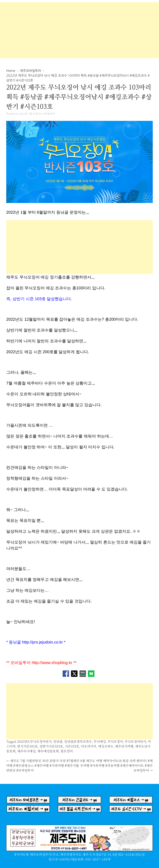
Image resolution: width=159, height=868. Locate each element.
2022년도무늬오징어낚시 (34, 742)
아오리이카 (89, 747)
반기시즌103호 (27, 747)
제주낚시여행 (124, 747)
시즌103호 (72, 747)
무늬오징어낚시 (135, 742)
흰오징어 (67, 751)
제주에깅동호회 (48, 751)
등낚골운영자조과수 (78, 742)
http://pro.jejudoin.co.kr (42, 642)
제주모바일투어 (30, 71)
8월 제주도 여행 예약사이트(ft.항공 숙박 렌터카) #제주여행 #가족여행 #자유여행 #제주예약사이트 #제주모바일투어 (116, 766)
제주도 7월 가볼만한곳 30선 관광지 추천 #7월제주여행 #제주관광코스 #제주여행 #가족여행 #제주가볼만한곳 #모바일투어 (43, 766)
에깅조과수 (106, 747)
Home (11, 71)
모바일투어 (49, 114)
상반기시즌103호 (51, 747)
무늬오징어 (115, 742)
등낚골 (58, 742)
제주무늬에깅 (26, 751)
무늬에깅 (100, 742)
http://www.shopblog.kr (52, 663)
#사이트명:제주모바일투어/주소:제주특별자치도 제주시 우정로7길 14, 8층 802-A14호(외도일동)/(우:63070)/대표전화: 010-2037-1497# (79, 855)
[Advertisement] (79, 30)
